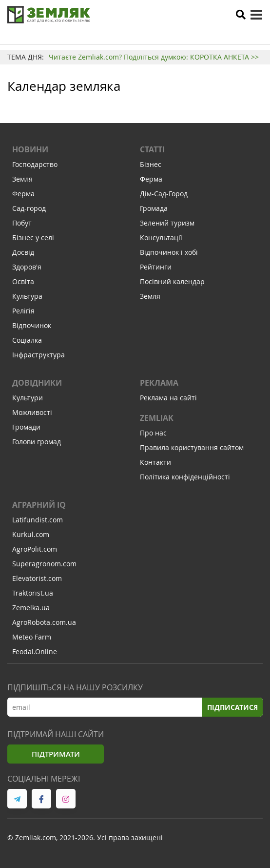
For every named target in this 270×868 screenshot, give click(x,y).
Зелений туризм (167, 223)
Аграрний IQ (39, 505)
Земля (22, 179)
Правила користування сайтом (192, 447)
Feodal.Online (35, 651)
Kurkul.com (31, 534)
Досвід (23, 252)
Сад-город (29, 208)
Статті (152, 149)
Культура (27, 296)
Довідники (37, 383)
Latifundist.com (38, 520)
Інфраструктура (39, 355)
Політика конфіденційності (185, 477)
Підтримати (56, 754)
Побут (22, 223)
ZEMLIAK (157, 418)
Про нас (153, 433)
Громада (154, 208)
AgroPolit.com (35, 549)
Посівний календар (172, 281)
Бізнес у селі (33, 238)
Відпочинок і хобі (169, 252)
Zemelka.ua (31, 608)
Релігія (23, 311)
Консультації (161, 238)
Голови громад (37, 442)
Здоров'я (27, 267)
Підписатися (232, 707)
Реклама (159, 383)
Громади (26, 427)
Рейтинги (156, 267)
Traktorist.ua (33, 593)
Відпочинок (32, 325)
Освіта (23, 281)
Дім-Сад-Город (164, 194)
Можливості (32, 412)
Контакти (155, 462)
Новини (30, 149)
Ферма (23, 194)
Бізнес (151, 164)
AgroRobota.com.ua (44, 622)
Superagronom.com (44, 564)
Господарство (35, 164)
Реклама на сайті (168, 398)
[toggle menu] (256, 15)
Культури (28, 398)
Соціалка (27, 340)
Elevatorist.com (37, 578)
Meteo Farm (32, 637)
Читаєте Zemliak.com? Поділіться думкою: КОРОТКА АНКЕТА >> (154, 57)
